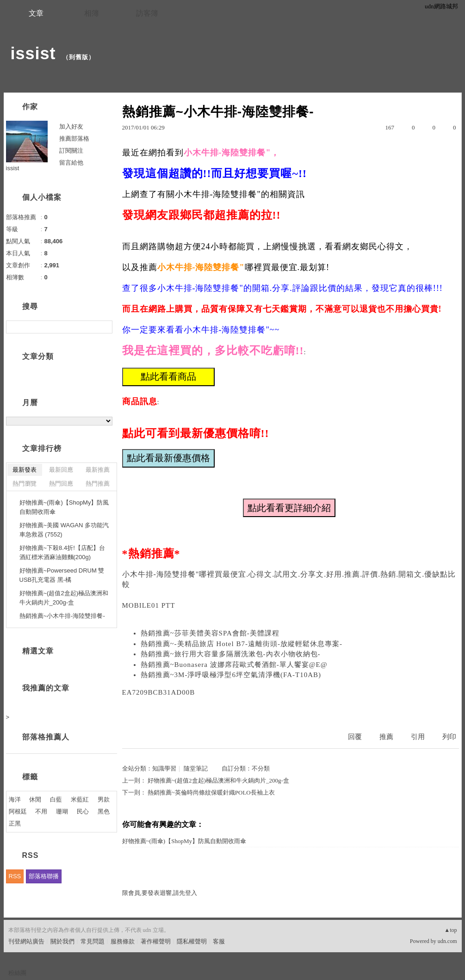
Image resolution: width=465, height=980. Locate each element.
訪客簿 (147, 13)
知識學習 (164, 768)
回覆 (355, 737)
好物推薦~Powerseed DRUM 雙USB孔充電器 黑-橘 (62, 575)
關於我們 (62, 941)
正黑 (15, 823)
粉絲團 (17, 973)
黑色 (104, 811)
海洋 (15, 799)
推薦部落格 (74, 139)
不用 (41, 811)
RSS (15, 876)
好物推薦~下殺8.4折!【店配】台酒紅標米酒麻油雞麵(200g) (62, 552)
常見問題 (93, 941)
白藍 (56, 799)
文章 (36, 13)
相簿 (92, 13)
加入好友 (71, 126)
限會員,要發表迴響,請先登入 (160, 893)
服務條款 (123, 941)
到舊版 (79, 57)
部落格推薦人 (46, 737)
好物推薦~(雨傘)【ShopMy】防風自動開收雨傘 (184, 841)
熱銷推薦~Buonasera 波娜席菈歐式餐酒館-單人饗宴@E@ (234, 665)
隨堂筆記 (196, 768)
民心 (83, 811)
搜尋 (104, 327)
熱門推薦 (98, 484)
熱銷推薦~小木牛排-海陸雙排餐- (62, 616)
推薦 (386, 737)
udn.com (447, 941)
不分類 (261, 768)
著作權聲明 (156, 941)
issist (33, 53)
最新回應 (61, 470)
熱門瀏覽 (25, 484)
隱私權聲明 (192, 941)
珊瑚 (62, 811)
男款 (104, 799)
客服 (219, 941)
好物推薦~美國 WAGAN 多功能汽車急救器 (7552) (64, 530)
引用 (418, 737)
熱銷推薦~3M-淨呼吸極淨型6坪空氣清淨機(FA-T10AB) (231, 675)
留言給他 (71, 163)
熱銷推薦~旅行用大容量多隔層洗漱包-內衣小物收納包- (231, 654)
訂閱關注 (71, 151)
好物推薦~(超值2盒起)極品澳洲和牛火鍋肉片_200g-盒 (218, 780)
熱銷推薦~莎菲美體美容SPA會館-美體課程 (210, 633)
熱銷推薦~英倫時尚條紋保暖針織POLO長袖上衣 (211, 792)
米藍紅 (80, 799)
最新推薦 (98, 470)
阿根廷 (18, 811)
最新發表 (25, 470)
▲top (450, 930)
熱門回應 (61, 484)
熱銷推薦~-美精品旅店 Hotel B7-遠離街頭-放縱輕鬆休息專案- (242, 644)
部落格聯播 (44, 876)
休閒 (35, 799)
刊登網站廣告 (26, 941)
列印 (449, 737)
